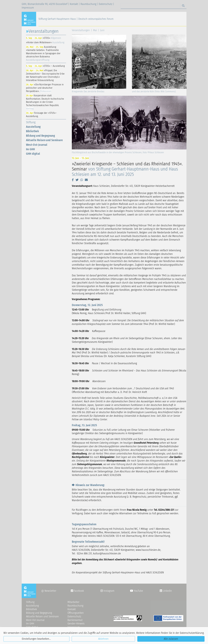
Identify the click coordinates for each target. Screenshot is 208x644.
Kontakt (74, 4)
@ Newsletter (49, 591)
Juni (102, 30)
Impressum (28, 8)
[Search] (150, 6)
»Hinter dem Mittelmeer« (45, 42)
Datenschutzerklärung (192, 633)
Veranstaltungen (81, 30)
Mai (95, 30)
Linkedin (167, 591)
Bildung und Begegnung (41, 136)
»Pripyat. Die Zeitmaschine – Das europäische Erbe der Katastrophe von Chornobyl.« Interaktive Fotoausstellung (45, 75)
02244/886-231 (166, 510)
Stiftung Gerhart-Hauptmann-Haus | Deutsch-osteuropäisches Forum (76, 19)
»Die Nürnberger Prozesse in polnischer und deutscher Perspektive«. (45, 88)
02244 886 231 (84, 553)
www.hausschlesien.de (148, 550)
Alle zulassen (171, 639)
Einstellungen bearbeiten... (36, 639)
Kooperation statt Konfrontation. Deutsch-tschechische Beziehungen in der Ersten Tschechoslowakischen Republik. (45, 102)
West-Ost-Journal (37, 145)
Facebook (77, 591)
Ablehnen (103, 639)
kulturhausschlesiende (107, 553)
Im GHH (30, 149)
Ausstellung (33, 127)
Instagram (107, 591)
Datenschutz (106, 4)
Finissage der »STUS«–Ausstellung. (41, 115)
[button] (73, 180)
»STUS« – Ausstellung (45, 66)
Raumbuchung (88, 4)
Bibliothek (33, 131)
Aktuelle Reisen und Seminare (44, 140)
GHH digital (33, 154)
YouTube (137, 591)
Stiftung (31, 122)
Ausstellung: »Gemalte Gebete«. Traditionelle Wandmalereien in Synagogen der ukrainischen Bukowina (43, 53)
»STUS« (44, 38)
